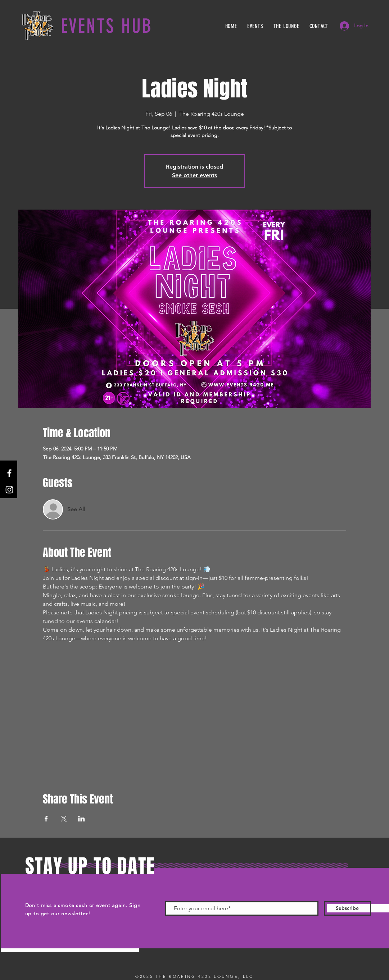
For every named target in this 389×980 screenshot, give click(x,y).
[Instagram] (9, 490)
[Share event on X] (64, 819)
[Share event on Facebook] (46, 819)
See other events (194, 175)
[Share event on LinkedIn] (82, 819)
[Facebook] (9, 473)
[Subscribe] (347, 908)
